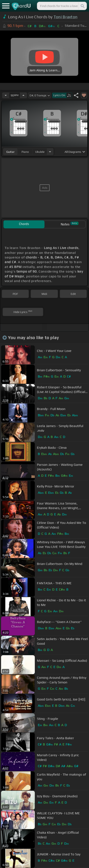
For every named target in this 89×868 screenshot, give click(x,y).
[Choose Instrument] (50, 152)
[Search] (82, 6)
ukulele (40, 152)
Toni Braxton (66, 17)
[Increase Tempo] (23, 95)
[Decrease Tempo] (6, 95)
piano (25, 152)
